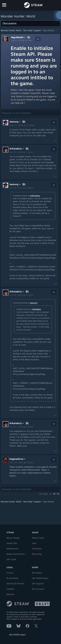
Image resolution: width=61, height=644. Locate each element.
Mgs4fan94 (19, 37)
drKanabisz (35, 196)
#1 (55, 141)
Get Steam (37, 573)
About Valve (38, 538)
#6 (55, 481)
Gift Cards (11, 559)
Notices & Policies (15, 583)
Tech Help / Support (32, 30)
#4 (55, 415)
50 (58, 494)
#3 (55, 284)
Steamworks (12, 549)
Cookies (10, 589)
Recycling (37, 554)
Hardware (37, 549)
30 (54, 494)
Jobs (34, 543)
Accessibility (13, 578)
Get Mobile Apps (17, 635)
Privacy (10, 573)
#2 (55, 177)
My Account (38, 589)
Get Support (38, 583)
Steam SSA (12, 543)
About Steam (13, 538)
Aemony (34, 303)
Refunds (10, 594)
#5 (55, 451)
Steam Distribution (16, 554)
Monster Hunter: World (11, 30)
